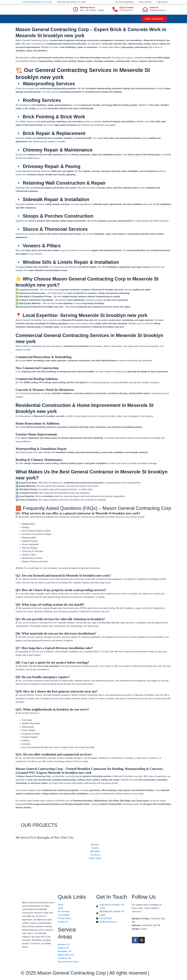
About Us (36, 19)
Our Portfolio (91, 19)
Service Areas (69, 19)
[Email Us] (145, 9)
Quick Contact (126, 7)
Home (23, 19)
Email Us (154, 7)
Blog (108, 19)
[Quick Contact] (115, 9)
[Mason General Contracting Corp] (94, 877)
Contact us (122, 19)
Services (51, 19)
